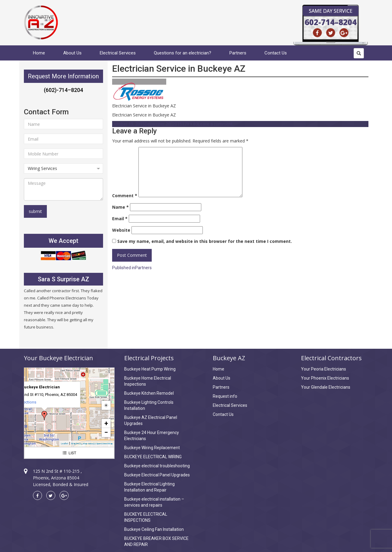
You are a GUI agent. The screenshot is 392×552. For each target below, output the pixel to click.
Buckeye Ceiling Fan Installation (154, 529)
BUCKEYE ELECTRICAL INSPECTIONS (146, 517)
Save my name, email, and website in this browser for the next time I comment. (205, 241)
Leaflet (65, 444)
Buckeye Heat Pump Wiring (150, 369)
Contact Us (276, 53)
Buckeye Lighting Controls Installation (149, 405)
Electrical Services (118, 53)
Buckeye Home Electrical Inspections (148, 381)
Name (120, 207)
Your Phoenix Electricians (325, 378)
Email (120, 219)
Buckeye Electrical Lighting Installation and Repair (149, 487)
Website (121, 230)
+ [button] (106, 423)
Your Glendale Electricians (326, 387)
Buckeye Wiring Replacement (152, 448)
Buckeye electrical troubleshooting (157, 466)
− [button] (106, 432)
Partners (238, 53)
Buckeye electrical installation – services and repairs (154, 502)
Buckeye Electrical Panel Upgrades (157, 475)
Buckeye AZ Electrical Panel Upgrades (151, 420)
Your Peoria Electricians (324, 369)
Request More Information (63, 76)
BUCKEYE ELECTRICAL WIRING (153, 457)
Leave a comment (215, 124)
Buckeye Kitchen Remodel (149, 393)
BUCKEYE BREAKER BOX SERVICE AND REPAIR (156, 541)
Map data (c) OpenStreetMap (98, 444)
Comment (125, 196)
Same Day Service (331, 11)
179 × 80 (190, 124)
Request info (225, 396)
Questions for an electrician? (183, 53)
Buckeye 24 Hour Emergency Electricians (152, 436)
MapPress (76, 444)
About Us (72, 53)
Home (39, 53)
